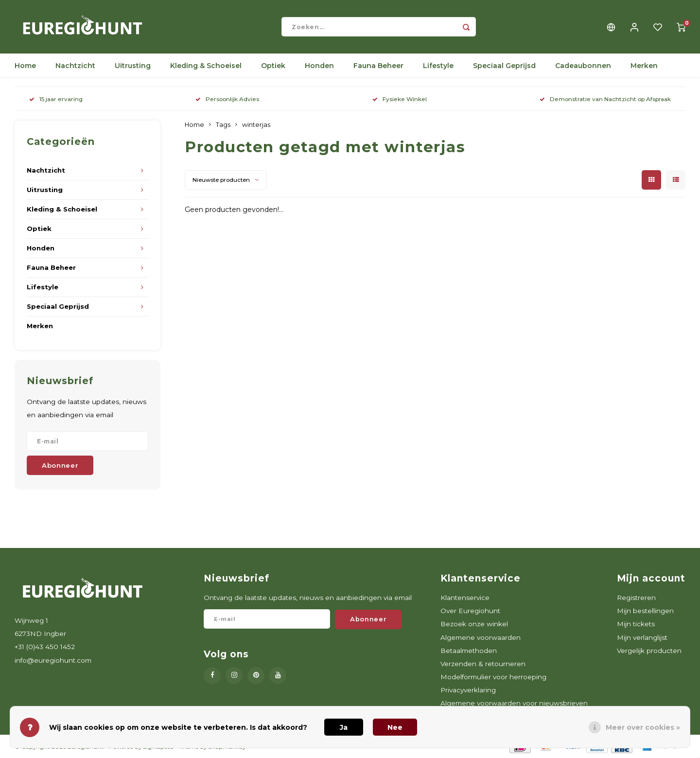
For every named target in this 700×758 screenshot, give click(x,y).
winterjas (256, 125)
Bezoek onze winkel (474, 624)
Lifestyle (438, 66)
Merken (644, 66)
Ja (344, 727)
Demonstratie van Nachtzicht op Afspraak (605, 99)
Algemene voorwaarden (481, 637)
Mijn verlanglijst (642, 637)
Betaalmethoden (469, 651)
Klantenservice (465, 598)
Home (25, 66)
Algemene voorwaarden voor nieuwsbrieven (514, 703)
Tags (223, 125)
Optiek (273, 66)
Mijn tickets (636, 624)
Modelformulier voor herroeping (493, 677)
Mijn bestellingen (645, 611)
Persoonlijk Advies (227, 99)
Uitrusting (133, 66)
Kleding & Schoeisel (206, 66)
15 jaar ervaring (56, 99)
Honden (319, 66)
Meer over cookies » (643, 727)
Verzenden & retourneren (483, 664)
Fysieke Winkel (400, 99)
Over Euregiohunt (470, 611)
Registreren (636, 598)
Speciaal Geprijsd (504, 66)
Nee (395, 727)
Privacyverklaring (468, 690)
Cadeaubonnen (583, 66)
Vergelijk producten (649, 651)
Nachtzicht (75, 66)
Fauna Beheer (378, 66)
